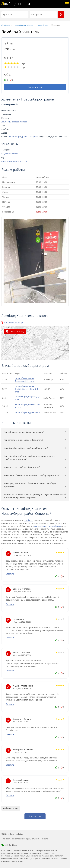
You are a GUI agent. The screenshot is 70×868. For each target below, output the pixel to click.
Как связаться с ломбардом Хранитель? (23, 440)
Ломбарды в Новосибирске (14, 122)
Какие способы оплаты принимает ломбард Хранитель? (32, 475)
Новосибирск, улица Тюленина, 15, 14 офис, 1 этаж (26, 389)
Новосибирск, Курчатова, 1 (27, 412)
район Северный (30, 137)
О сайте (45, 839)
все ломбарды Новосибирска (48, 526)
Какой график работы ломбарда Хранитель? (26, 448)
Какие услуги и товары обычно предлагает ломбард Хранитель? (30, 485)
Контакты (7, 839)
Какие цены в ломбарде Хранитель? (22, 467)
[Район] (43, 15)
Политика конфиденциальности (26, 839)
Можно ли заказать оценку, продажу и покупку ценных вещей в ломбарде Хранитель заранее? (35, 496)
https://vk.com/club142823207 (15, 162)
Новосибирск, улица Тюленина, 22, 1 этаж (25, 380)
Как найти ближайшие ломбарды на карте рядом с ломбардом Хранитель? (29, 457)
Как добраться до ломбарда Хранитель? (24, 432)
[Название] (15, 15)
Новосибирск (15, 137)
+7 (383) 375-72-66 (10, 153)
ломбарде (29, 520)
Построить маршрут (14, 322)
